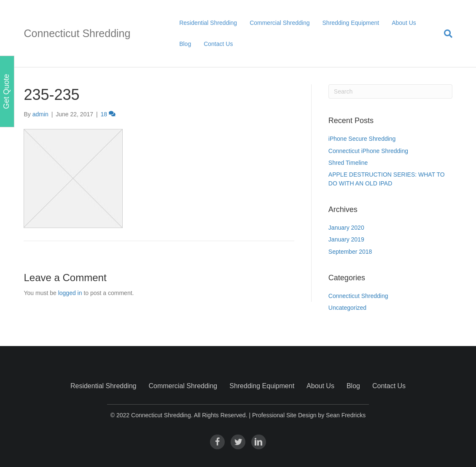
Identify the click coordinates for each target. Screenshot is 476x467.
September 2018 (350, 252)
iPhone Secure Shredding (362, 139)
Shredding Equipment (351, 23)
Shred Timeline (348, 163)
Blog (185, 44)
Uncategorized (347, 308)
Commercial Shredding (280, 23)
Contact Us (218, 44)
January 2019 (346, 239)
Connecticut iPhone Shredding (368, 151)
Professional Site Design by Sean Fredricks (309, 415)
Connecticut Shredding (358, 296)
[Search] (445, 34)
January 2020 (346, 228)
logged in (70, 293)
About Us (404, 23)
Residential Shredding (208, 23)
